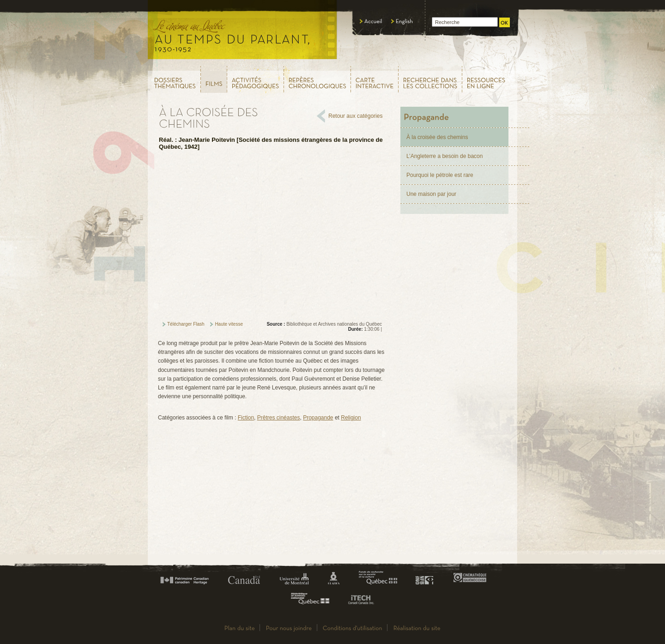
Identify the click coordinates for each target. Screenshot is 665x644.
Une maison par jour (431, 194)
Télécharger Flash (186, 324)
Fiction (246, 418)
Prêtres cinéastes (279, 418)
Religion (351, 418)
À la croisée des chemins (437, 137)
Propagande (318, 418)
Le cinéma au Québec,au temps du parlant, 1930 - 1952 (243, 32)
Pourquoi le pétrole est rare (440, 175)
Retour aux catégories (355, 116)
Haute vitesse (229, 324)
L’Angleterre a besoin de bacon (444, 156)
